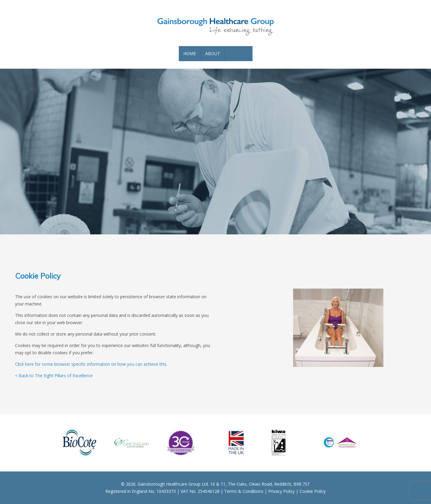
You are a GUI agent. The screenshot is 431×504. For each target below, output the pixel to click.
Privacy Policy (281, 491)
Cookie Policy (313, 491)
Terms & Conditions (244, 491)
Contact (193, 69)
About (213, 53)
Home (190, 53)
